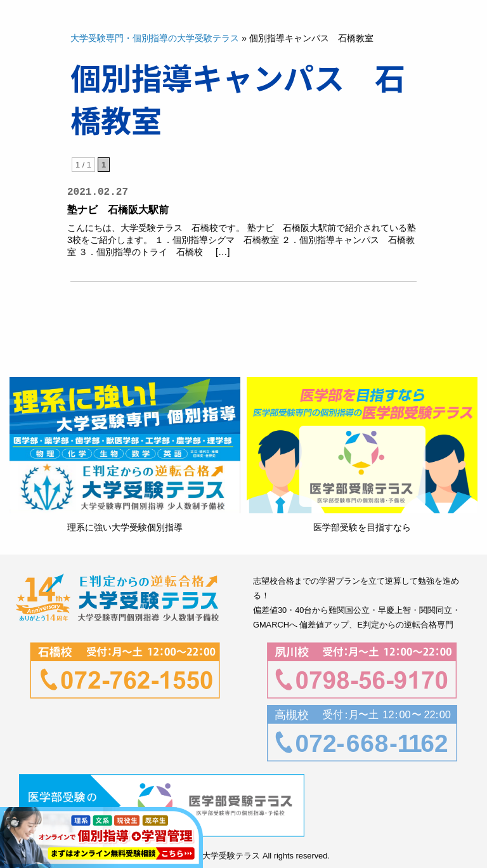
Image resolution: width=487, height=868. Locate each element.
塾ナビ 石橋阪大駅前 (123, 210)
